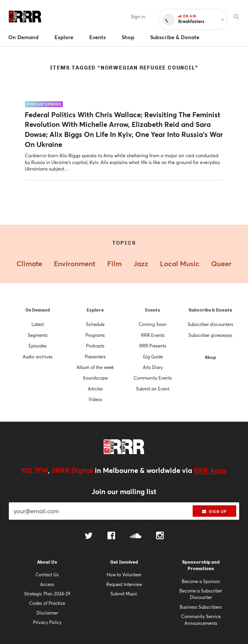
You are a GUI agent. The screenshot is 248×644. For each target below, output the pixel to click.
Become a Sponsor (201, 581)
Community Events (153, 378)
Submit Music (124, 594)
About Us (47, 562)
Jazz (141, 264)
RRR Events (153, 335)
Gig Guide (153, 357)
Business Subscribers (201, 607)
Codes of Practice (47, 603)
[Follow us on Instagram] (160, 536)
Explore (95, 310)
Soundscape (95, 378)
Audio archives (38, 357)
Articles (95, 389)
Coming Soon (153, 324)
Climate (29, 264)
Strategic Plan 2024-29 (47, 594)
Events (153, 310)
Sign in (138, 16)
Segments (38, 335)
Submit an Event (153, 389)
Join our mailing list (124, 491)
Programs (95, 335)
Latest (38, 324)
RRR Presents (153, 346)
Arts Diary (153, 367)
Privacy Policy (47, 622)
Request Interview (124, 584)
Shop (210, 357)
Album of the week (95, 367)
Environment (75, 264)
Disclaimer (47, 613)
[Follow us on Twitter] (89, 536)
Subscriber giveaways (210, 335)
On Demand (38, 310)
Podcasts (95, 346)
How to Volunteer (124, 575)
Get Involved (124, 562)
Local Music (180, 264)
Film (114, 264)
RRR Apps (210, 470)
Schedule (95, 324)
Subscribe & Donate (210, 310)
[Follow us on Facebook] (111, 536)
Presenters (95, 357)
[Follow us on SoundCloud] (136, 536)
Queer (221, 264)
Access (47, 584)
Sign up (214, 511)
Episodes (38, 346)
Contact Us (47, 575)
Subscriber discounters (210, 324)
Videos (95, 399)
